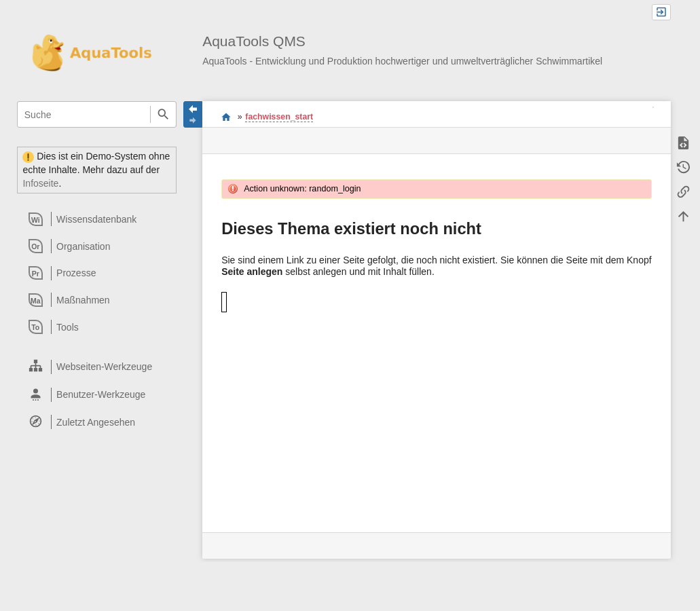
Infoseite (40, 183)
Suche (163, 114)
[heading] (97, 219)
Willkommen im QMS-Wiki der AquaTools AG (226, 117)
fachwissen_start (279, 117)
